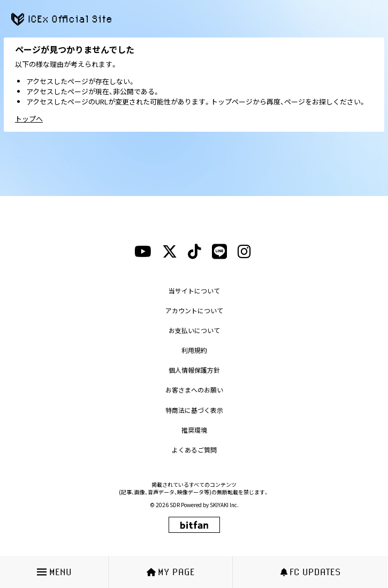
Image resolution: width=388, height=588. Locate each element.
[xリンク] (170, 252)
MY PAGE (171, 572)
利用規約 (194, 350)
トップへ (29, 119)
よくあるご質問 (194, 450)
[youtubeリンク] (143, 252)
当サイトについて (194, 291)
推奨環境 (194, 430)
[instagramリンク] (244, 252)
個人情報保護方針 (194, 370)
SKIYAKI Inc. (224, 505)
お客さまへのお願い (194, 390)
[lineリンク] (219, 252)
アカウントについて (194, 310)
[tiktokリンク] (195, 252)
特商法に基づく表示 (194, 410)
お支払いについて (194, 330)
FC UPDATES (311, 572)
